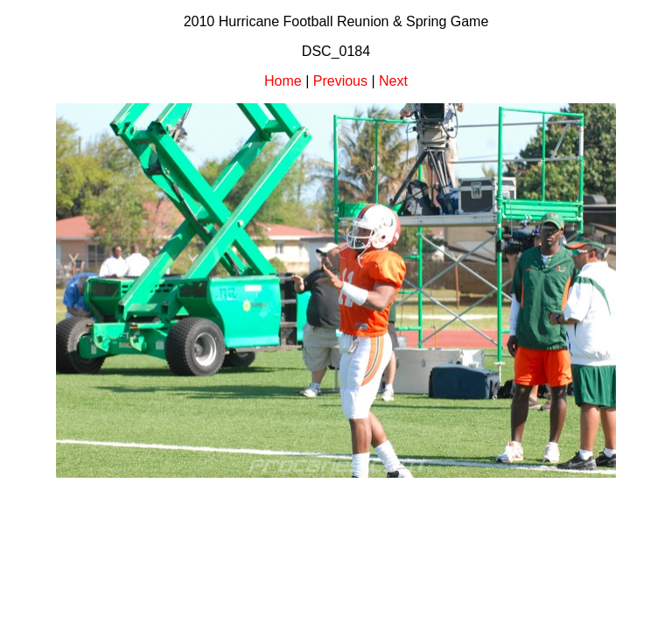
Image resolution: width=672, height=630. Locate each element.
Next (393, 81)
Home (283, 81)
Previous (340, 81)
